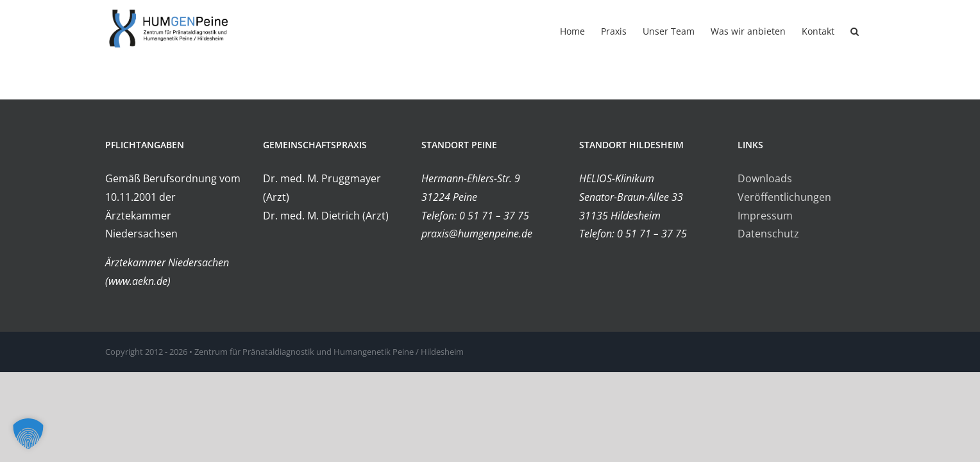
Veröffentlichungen (784, 197)
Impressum (765, 216)
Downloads (765, 178)
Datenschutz (768, 234)
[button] (871, 30)
